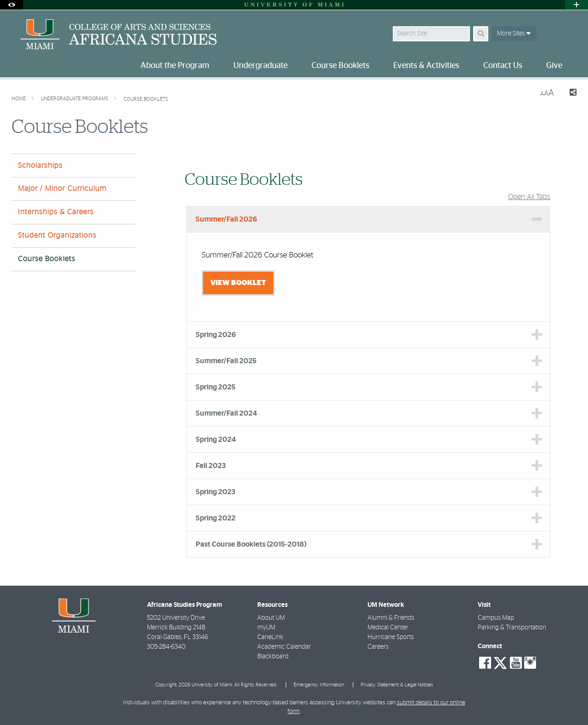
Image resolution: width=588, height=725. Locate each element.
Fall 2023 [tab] (211, 466)
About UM (271, 618)
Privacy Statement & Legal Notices (397, 685)
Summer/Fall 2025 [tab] (226, 361)
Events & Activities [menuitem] (426, 66)
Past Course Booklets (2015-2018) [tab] (251, 544)
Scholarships (40, 166)
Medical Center (388, 628)
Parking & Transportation (512, 628)
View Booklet (238, 283)
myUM (266, 628)
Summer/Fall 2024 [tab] (226, 413)
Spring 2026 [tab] (216, 335)
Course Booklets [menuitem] (340, 66)
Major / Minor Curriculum (62, 188)
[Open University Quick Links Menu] (577, 5)
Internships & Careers (56, 212)
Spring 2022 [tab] (216, 518)
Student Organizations (57, 235)
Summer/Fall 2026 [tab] (226, 219)
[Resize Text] (547, 93)
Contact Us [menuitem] (503, 66)
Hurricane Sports (391, 637)
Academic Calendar (284, 647)
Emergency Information (319, 685)
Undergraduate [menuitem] (260, 66)
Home (19, 99)
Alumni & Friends (391, 618)
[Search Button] (481, 34)
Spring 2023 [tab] (215, 492)
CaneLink (270, 637)
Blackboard (273, 656)
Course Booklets (146, 99)
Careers (378, 647)
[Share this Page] (569, 94)
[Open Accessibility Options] (11, 5)
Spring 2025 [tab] (216, 387)
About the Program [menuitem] (175, 66)
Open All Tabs (529, 197)
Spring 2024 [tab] (216, 440)
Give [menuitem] (554, 66)
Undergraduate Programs (75, 99)
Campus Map (496, 618)
